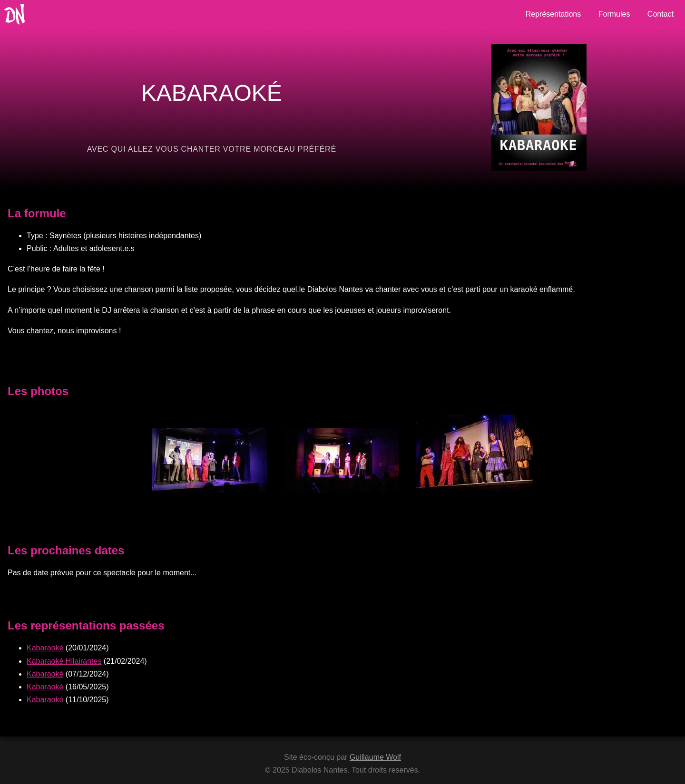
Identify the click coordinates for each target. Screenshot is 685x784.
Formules (614, 14)
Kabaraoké (45, 648)
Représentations (553, 14)
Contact (661, 14)
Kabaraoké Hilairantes (64, 661)
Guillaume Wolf (375, 757)
